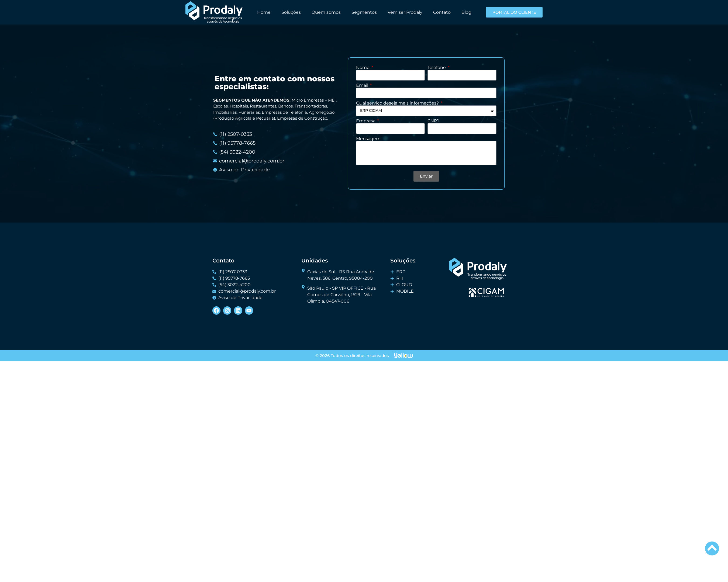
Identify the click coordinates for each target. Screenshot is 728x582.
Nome (363, 68)
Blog (466, 12)
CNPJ (433, 121)
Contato (442, 12)
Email (363, 85)
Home (264, 12)
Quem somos (326, 12)
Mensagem (368, 139)
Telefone (437, 68)
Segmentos (364, 12)
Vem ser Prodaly (405, 12)
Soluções (291, 12)
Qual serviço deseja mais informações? (398, 103)
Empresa (366, 121)
